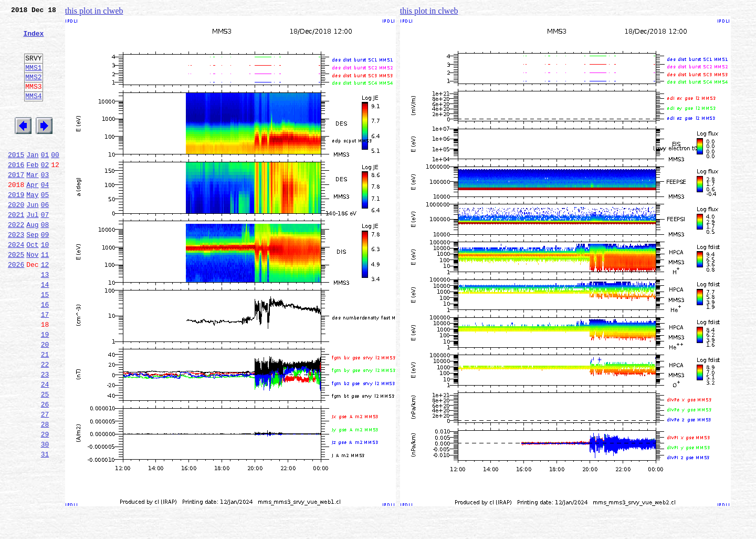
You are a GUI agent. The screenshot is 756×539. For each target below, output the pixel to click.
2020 (16, 237)
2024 (16, 284)
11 (45, 295)
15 (45, 341)
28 (45, 492)
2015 (16, 180)
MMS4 (33, 113)
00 (55, 180)
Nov (32, 295)
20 (45, 399)
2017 (16, 203)
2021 (16, 249)
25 (45, 457)
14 (45, 330)
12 (45, 307)
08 (45, 261)
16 (45, 353)
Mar (32, 203)
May (32, 226)
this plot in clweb (94, 11)
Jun (32, 237)
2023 (16, 272)
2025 (16, 295)
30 (45, 515)
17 (45, 365)
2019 (16, 226)
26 (45, 469)
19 (45, 388)
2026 (16, 307)
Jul (32, 249)
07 (45, 249)
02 (45, 191)
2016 (16, 191)
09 (45, 272)
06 (45, 237)
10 (45, 284)
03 (45, 203)
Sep (32, 272)
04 (45, 214)
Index (33, 39)
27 (45, 480)
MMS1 (33, 80)
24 (45, 445)
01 (45, 180)
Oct (32, 284)
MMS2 (33, 91)
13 (45, 318)
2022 (16, 261)
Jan (32, 180)
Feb (32, 191)
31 (45, 526)
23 (45, 434)
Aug (32, 261)
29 (45, 503)
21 (45, 411)
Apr (32, 214)
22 (45, 422)
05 (45, 226)
